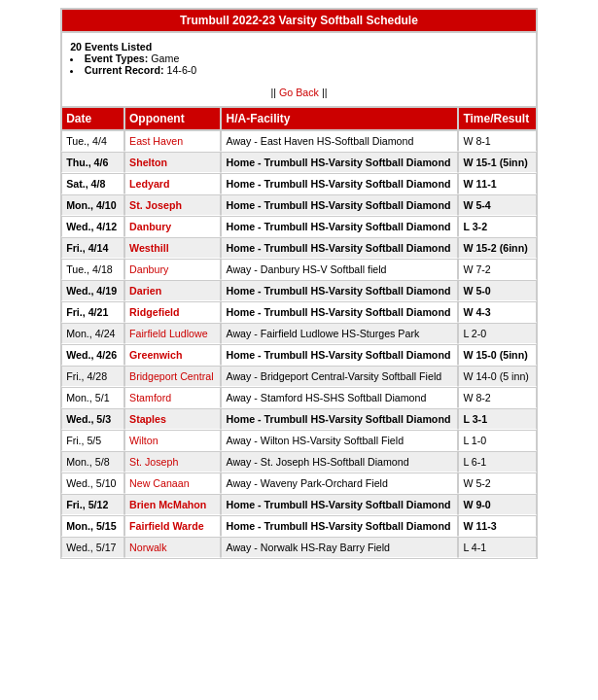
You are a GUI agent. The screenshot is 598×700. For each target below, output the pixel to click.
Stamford (150, 398)
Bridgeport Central (171, 376)
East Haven (156, 141)
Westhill (149, 248)
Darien (145, 291)
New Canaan (159, 483)
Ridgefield (155, 312)
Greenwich (156, 355)
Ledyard (149, 184)
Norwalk (148, 547)
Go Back (299, 92)
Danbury (150, 227)
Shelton (148, 162)
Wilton (144, 440)
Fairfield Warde (167, 526)
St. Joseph (156, 205)
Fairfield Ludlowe (169, 333)
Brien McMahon (168, 505)
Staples (148, 419)
